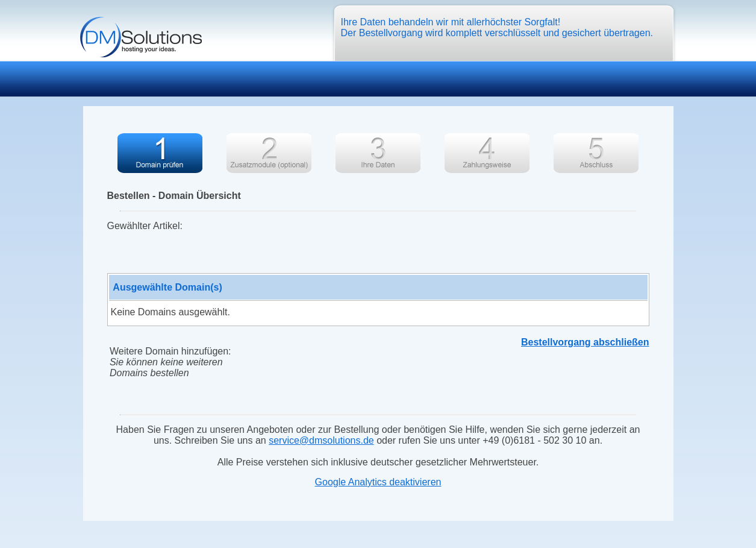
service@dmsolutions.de (321, 440)
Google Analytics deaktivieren (378, 482)
